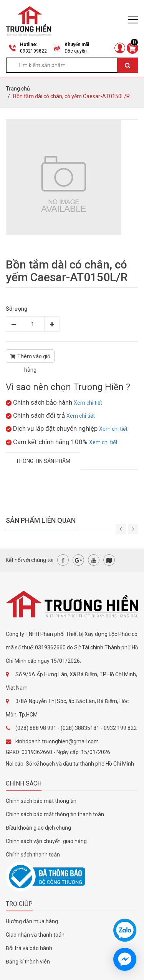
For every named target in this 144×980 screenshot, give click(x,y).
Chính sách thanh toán (33, 855)
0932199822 (33, 51)
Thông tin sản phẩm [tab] (43, 461)
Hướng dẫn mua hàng (32, 921)
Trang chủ (18, 89)
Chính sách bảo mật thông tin (41, 801)
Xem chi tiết (88, 403)
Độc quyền (76, 51)
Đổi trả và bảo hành (29, 948)
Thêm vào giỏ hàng (30, 358)
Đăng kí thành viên (28, 962)
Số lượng (17, 309)
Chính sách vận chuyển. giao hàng (46, 841)
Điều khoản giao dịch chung (38, 828)
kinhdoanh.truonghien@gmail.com (57, 741)
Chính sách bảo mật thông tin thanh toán (55, 814)
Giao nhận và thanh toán (35, 935)
